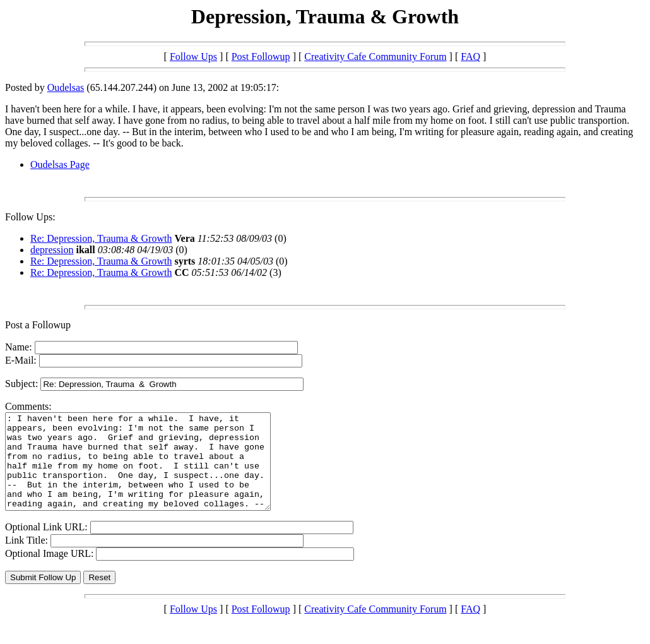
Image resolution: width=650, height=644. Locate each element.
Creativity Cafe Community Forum (375, 57)
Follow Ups (193, 57)
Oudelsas (66, 87)
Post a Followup (38, 325)
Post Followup (261, 57)
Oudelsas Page (60, 164)
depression (52, 250)
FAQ (470, 57)
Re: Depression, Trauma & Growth (101, 238)
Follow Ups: (30, 217)
